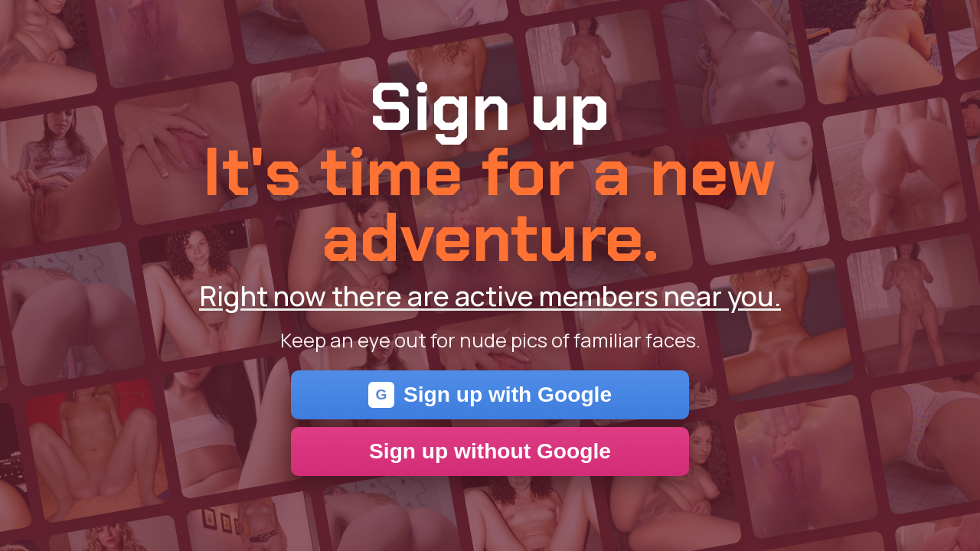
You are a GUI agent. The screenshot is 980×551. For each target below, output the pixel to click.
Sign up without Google (490, 451)
